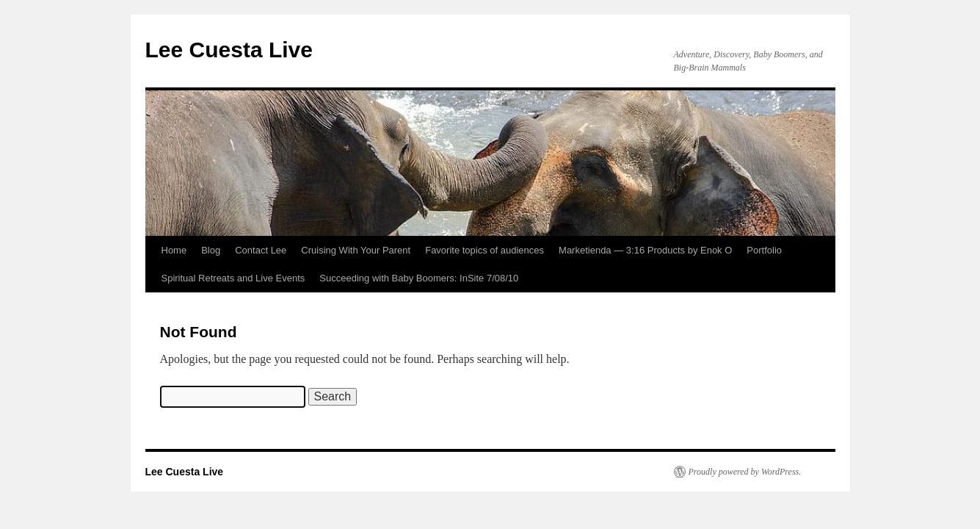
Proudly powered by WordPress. (745, 472)
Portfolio (764, 250)
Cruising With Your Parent (356, 250)
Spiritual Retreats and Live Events (233, 278)
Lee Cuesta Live (229, 50)
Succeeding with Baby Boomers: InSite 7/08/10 (419, 278)
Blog (211, 250)
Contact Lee (261, 250)
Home (174, 250)
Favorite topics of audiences (484, 250)
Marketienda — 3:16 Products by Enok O (645, 250)
